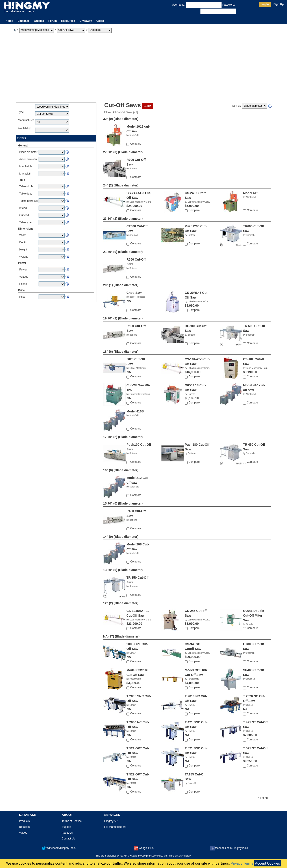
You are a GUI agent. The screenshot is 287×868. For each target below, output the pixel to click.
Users (100, 21)
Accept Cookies (267, 863)
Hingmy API (111, 821)
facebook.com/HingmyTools (229, 848)
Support (66, 827)
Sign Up (279, 4)
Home (9, 21)
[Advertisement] (143, 66)
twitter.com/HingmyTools (58, 848)
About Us (67, 833)
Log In (265, 4)
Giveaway (86, 21)
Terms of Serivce (72, 821)
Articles (39, 21)
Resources (68, 21)
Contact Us (68, 839)
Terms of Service (176, 856)
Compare (136, 144)
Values (23, 833)
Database (23, 21)
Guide (147, 106)
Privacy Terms (242, 863)
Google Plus (144, 848)
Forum (53, 21)
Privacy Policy (156, 856)
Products (24, 821)
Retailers (24, 827)
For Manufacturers (115, 827)
